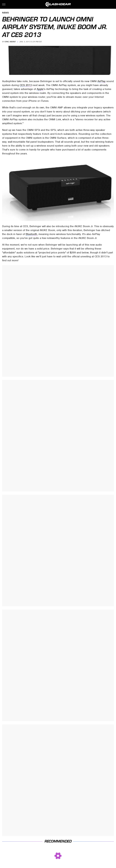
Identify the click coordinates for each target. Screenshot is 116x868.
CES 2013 (26, 85)
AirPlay (101, 81)
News (5, 13)
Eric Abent (10, 42)
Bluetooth (31, 234)
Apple (40, 89)
